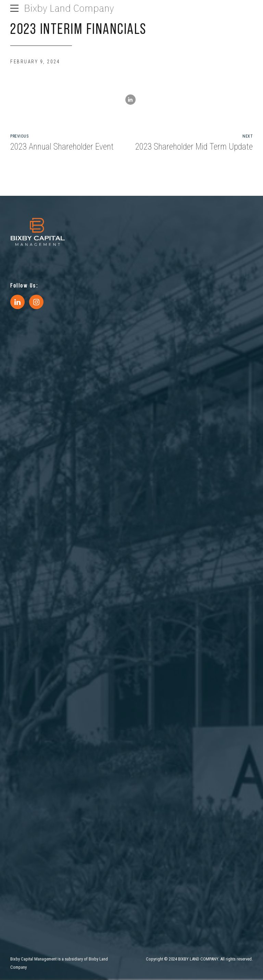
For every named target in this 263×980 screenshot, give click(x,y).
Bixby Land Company (69, 8)
